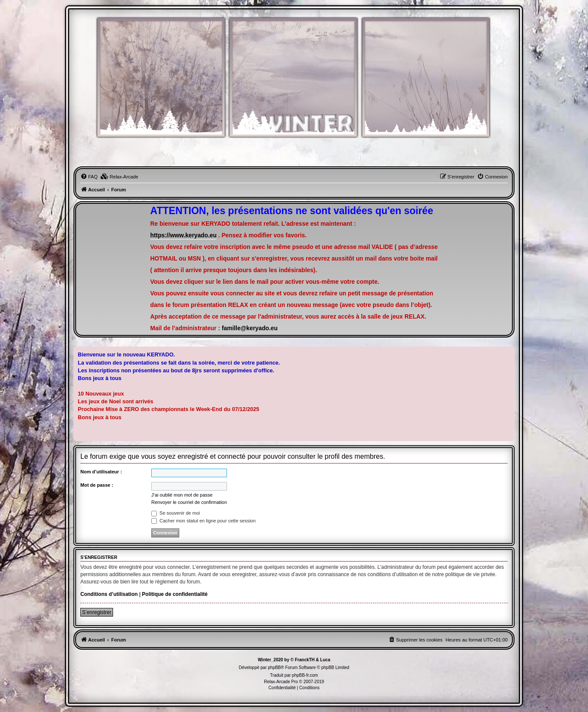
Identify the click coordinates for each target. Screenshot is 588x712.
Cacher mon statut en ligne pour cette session (204, 521)
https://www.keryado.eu (184, 235)
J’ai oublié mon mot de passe (182, 495)
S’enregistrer (97, 612)
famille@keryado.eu (250, 328)
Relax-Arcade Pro (281, 682)
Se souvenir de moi (176, 513)
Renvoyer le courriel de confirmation (189, 502)
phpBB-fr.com (305, 675)
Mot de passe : (97, 485)
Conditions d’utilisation (109, 594)
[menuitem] (89, 177)
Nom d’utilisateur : (101, 472)
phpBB (274, 667)
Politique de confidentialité (175, 594)
